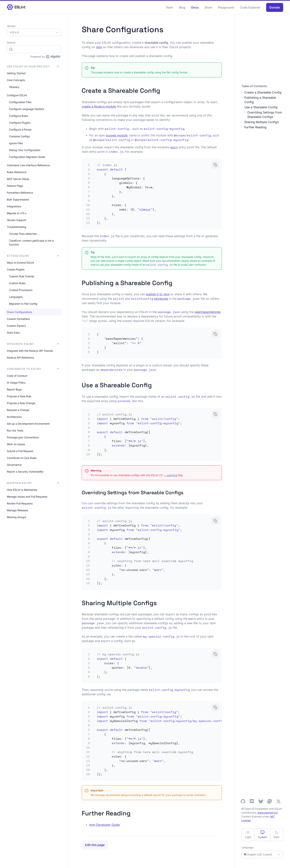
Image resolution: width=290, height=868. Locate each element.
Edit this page (95, 845)
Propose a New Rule (19, 396)
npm (99, 47)
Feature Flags (15, 186)
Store (208, 7)
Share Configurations (20, 312)
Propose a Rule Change (21, 403)
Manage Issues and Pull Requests (27, 497)
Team (169, 7)
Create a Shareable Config (263, 92)
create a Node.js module (99, 106)
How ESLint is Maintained (22, 490)
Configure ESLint (17, 95)
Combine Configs (19, 136)
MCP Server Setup (18, 179)
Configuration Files (20, 102)
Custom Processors (21, 290)
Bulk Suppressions (18, 199)
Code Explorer (250, 7)
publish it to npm (158, 294)
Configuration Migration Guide (27, 157)
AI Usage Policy (16, 383)
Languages (16, 297)
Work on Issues (16, 444)
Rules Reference (17, 172)
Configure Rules (19, 116)
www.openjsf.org (268, 813)
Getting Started (16, 73)
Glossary (14, 87)
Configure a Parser (20, 129)
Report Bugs (14, 389)
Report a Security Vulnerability (25, 472)
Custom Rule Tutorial (21, 276)
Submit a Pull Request (20, 451)
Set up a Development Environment (28, 424)
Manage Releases (17, 510)
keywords (161, 299)
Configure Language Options (27, 109)
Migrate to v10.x (17, 213)
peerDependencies (208, 312)
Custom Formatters (18, 319)
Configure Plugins (20, 123)
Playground (226, 7)
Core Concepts (16, 80)
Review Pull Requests (20, 503)
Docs (195, 7)
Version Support (16, 220)
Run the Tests (15, 430)
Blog (182, 7)
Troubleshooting (17, 227)
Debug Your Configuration (25, 150)
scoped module (117, 135)
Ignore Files (16, 143)
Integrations (14, 206)
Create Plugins (16, 269)
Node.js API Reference (20, 358)
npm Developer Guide (104, 825)
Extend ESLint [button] (33, 256)
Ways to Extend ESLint (20, 263)
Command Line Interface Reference (28, 165)
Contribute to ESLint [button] (33, 369)
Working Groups (16, 517)
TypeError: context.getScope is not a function (31, 242)
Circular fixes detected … (24, 234)
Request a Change (18, 410)
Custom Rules (17, 283)
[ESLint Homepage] (16, 7)
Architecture (14, 417)
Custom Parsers (16, 326)
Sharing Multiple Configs (262, 122)
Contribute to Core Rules (22, 458)
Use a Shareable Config (261, 107)
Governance (14, 465)
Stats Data (13, 333)
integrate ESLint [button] (33, 344)
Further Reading (255, 127)
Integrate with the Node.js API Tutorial (30, 351)
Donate (275, 7)
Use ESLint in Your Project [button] (33, 66)
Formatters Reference (20, 193)
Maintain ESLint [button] (33, 483)
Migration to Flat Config (23, 304)
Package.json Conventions (23, 437)
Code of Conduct (17, 376)
